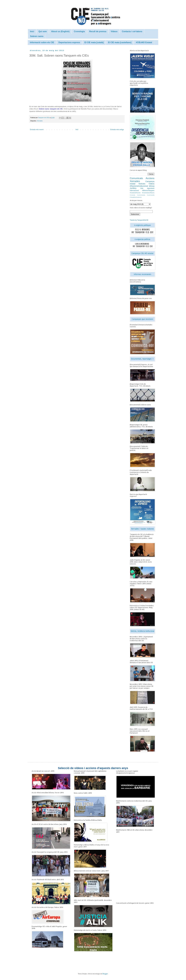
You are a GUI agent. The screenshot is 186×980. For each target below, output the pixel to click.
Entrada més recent (37, 130)
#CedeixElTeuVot (135, 193)
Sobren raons (37, 36)
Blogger (105, 974)
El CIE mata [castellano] (120, 42)
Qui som (43, 31)
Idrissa (152, 186)
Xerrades (40, 121)
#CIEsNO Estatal (144, 42)
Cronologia (79, 31)
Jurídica (133, 188)
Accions (150, 178)
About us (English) (60, 31)
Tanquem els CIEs (44, 118)
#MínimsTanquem (148, 191)
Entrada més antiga (117, 130)
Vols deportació (147, 188)
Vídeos (114, 31)
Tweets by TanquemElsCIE (139, 220)
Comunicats (136, 178)
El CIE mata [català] (94, 42)
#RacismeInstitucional (139, 186)
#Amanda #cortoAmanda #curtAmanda (142, 195)
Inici (32, 31)
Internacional (134, 191)
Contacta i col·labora (132, 31)
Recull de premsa (98, 31)
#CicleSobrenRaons (148, 193)
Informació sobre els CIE (42, 42)
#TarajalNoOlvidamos (136, 197)
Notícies (142, 184)
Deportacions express (69, 42)
